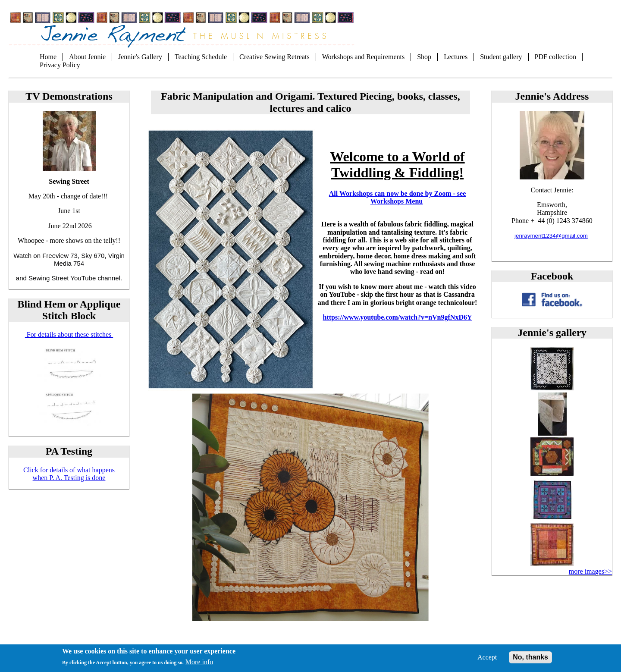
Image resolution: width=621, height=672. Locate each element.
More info (199, 665)
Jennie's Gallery (140, 57)
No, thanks (530, 660)
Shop (424, 57)
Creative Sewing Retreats (274, 57)
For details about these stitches (69, 334)
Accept (487, 660)
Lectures (456, 57)
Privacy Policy (60, 65)
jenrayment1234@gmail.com (551, 236)
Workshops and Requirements (364, 57)
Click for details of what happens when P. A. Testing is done (69, 474)
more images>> (590, 571)
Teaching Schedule (201, 57)
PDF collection (555, 57)
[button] (552, 388)
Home (48, 57)
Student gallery (501, 57)
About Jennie (87, 57)
